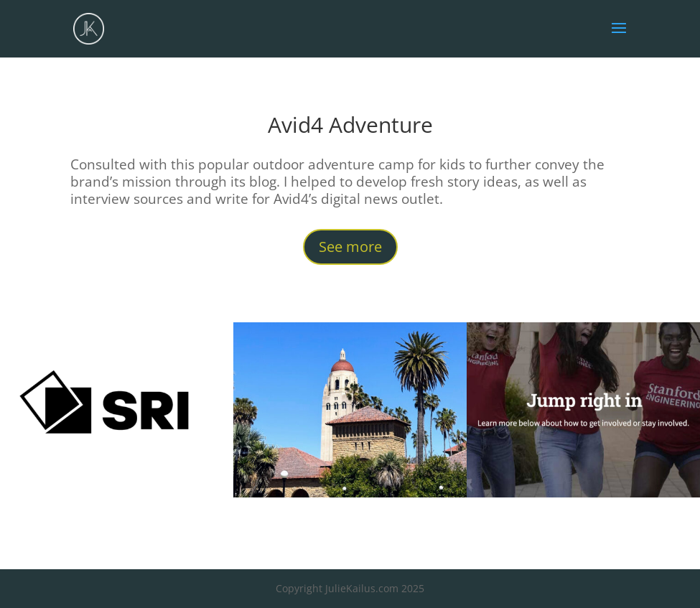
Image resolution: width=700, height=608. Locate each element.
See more (350, 247)
